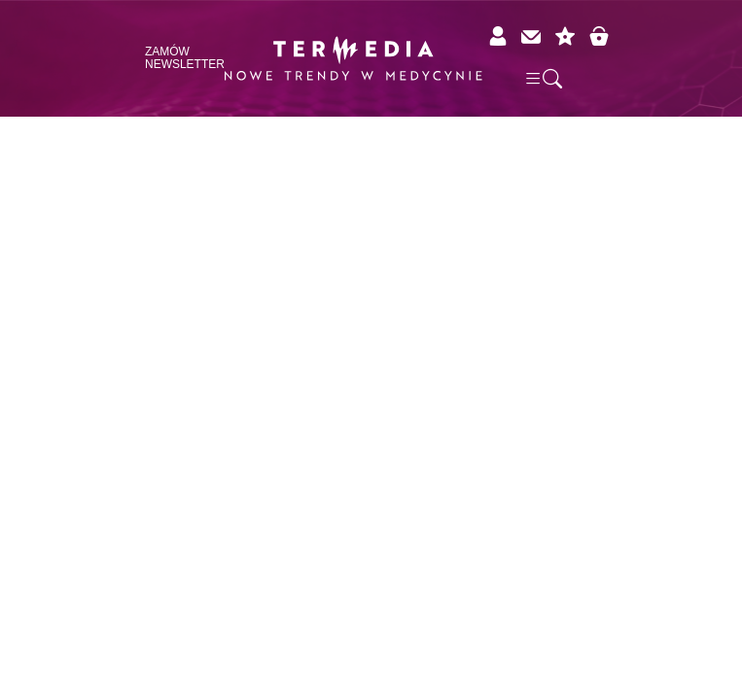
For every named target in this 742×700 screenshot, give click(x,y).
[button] (543, 78)
